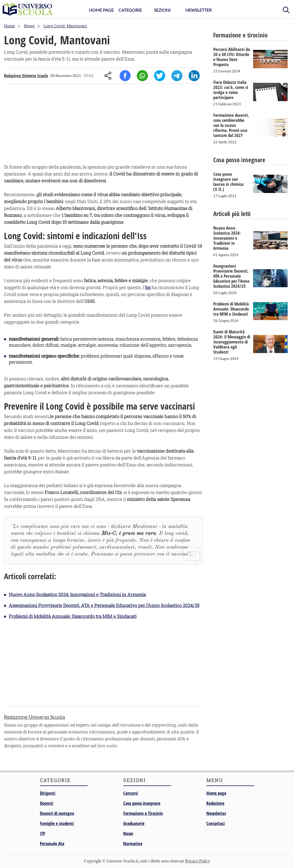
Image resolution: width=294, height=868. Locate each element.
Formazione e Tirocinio (143, 813)
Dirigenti (48, 793)
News (128, 833)
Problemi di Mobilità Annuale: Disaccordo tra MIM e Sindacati (73, 616)
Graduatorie (134, 823)
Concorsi (131, 793)
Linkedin (194, 76)
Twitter (160, 76)
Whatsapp (142, 76)
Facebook (125, 76)
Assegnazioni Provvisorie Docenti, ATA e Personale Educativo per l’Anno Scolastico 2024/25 (104, 605)
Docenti (46, 803)
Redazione (215, 803)
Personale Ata (52, 843)
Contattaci (216, 823)
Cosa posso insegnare (142, 803)
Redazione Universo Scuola (26, 76)
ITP (42, 833)
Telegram (177, 76)
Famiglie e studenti (57, 823)
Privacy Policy (198, 861)
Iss (148, 287)
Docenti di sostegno (57, 813)
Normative (133, 843)
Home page (216, 793)
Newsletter (199, 10)
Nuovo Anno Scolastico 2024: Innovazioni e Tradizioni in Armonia (77, 594)
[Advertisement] (103, 125)
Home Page (101, 10)
